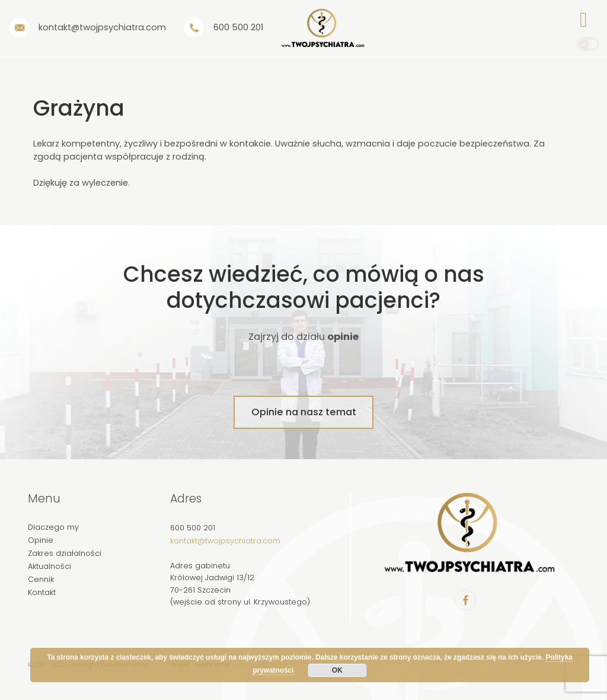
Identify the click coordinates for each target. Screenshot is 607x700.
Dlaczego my (53, 527)
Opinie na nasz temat (304, 412)
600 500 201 (193, 528)
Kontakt (42, 592)
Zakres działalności (65, 553)
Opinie (41, 540)
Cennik (41, 579)
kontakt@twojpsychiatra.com (225, 541)
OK (337, 670)
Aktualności (49, 566)
